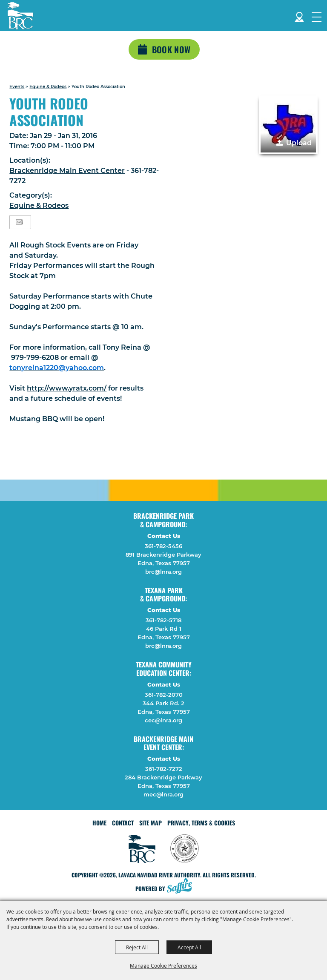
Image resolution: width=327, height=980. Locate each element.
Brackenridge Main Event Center (67, 171)
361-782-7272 (164, 769)
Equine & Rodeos (48, 87)
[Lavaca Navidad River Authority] (20, 16)
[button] (288, 125)
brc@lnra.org (163, 572)
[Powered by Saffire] (182, 887)
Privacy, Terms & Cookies (201, 823)
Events (17, 87)
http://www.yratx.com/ (67, 388)
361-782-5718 (163, 620)
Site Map (151, 823)
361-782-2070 (164, 695)
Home (99, 823)
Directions (299, 16)
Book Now (171, 49)
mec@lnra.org (163, 794)
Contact (123, 823)
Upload (299, 143)
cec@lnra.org (163, 720)
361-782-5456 (163, 546)
